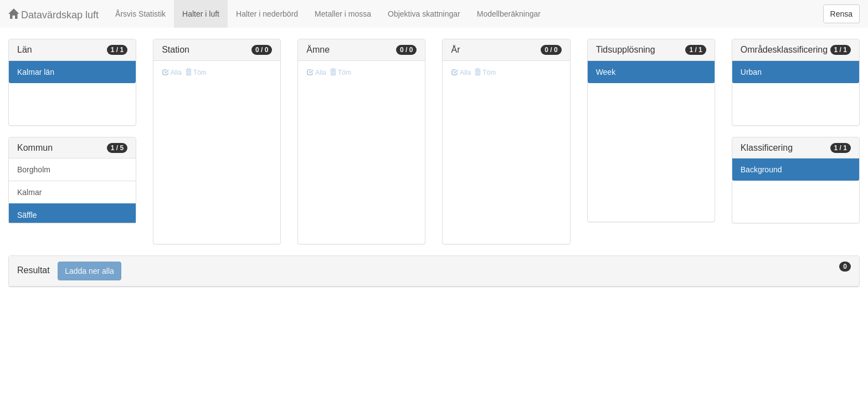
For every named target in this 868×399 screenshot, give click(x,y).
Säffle (27, 215)
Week (606, 72)
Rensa (841, 14)
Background (761, 170)
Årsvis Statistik (140, 14)
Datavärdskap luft (53, 15)
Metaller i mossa (343, 14)
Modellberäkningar (509, 14)
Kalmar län (36, 72)
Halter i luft (201, 14)
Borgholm (34, 170)
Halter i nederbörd (267, 14)
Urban (751, 72)
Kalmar (29, 192)
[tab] (434, 271)
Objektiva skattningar (424, 14)
